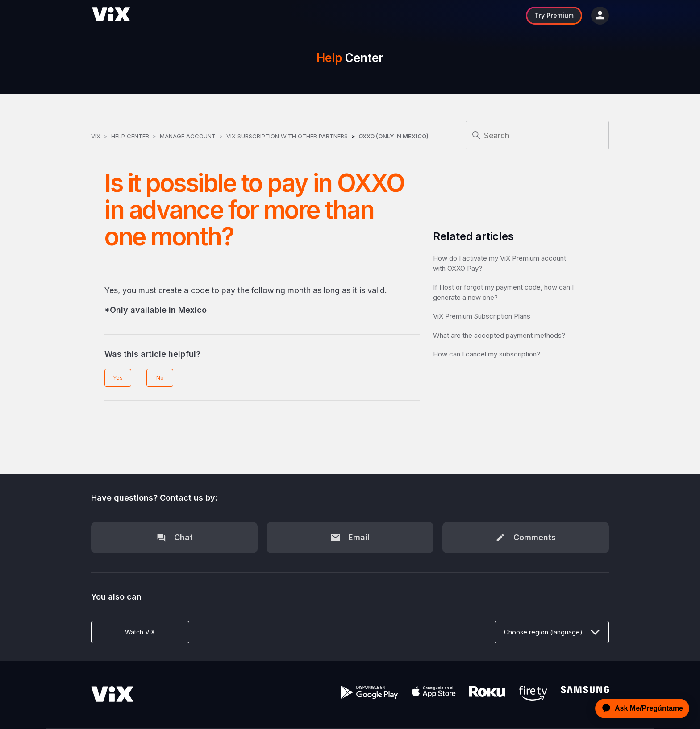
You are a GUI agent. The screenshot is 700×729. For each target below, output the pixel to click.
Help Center (130, 136)
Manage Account (189, 136)
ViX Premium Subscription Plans (482, 316)
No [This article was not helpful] (160, 378)
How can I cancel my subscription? (487, 354)
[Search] (537, 135)
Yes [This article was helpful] (118, 378)
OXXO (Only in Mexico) (394, 136)
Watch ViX (140, 632)
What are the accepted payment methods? (499, 335)
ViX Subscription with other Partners (287, 136)
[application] (640, 708)
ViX (96, 136)
